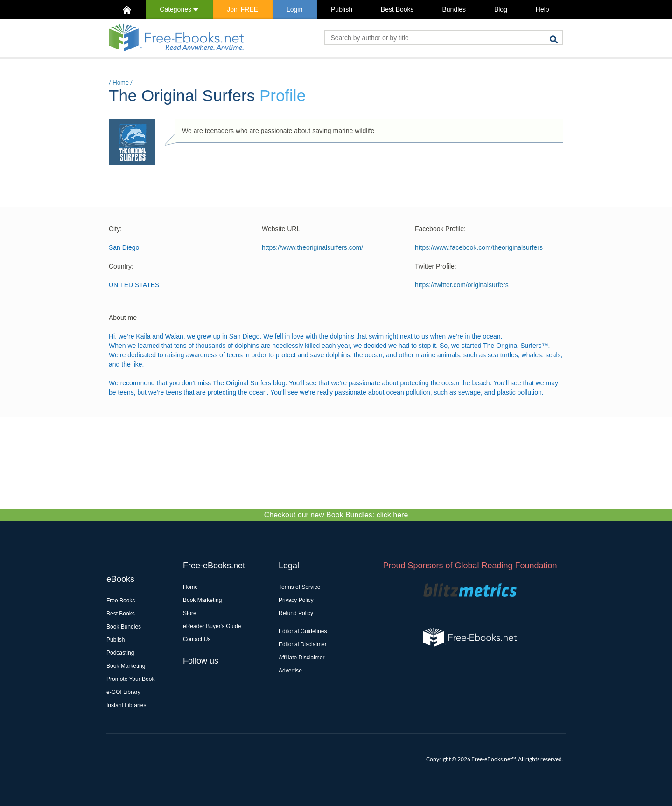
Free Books (121, 601)
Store (190, 613)
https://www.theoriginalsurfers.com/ (312, 247)
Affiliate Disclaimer (301, 658)
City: (115, 229)
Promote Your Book (130, 679)
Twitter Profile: (436, 266)
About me (123, 318)
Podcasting (120, 653)
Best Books (397, 9)
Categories (179, 9)
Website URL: (282, 229)
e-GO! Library (123, 692)
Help (542, 9)
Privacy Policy (296, 600)
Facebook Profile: (440, 229)
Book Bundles (124, 627)
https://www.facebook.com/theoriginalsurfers (479, 247)
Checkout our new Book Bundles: (336, 515)
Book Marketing (126, 666)
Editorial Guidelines (303, 631)
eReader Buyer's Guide (212, 626)
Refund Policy (296, 613)
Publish (342, 9)
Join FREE (242, 9)
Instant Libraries (126, 705)
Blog (501, 9)
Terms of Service (299, 587)
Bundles (454, 9)
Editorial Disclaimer (303, 644)
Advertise (290, 671)
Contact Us (197, 639)
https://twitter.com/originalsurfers (462, 285)
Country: (121, 266)
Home (121, 82)
